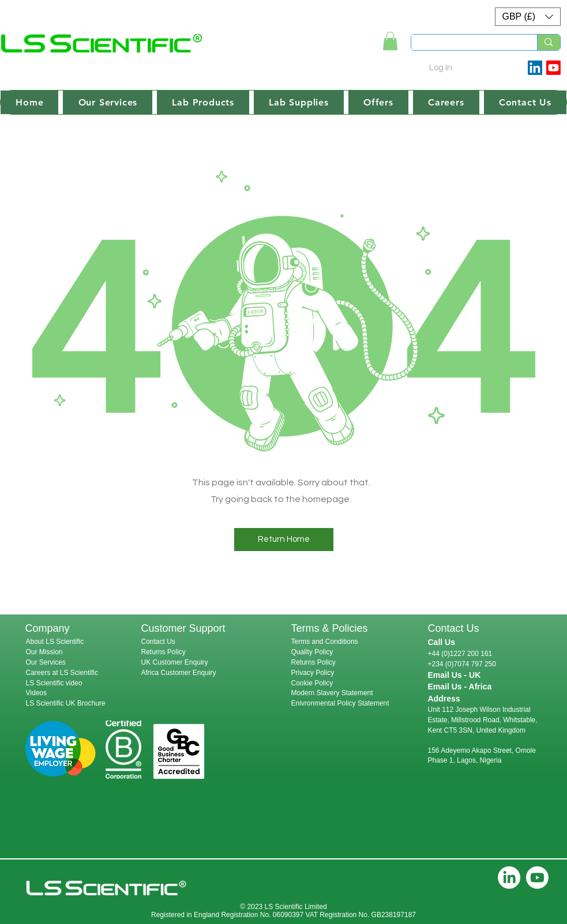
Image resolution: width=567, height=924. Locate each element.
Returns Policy (164, 652)
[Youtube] (553, 68)
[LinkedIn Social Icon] (535, 68)
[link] (390, 41)
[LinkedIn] (509, 878)
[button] (528, 17)
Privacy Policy (313, 673)
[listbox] (528, 17)
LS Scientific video (54, 683)
